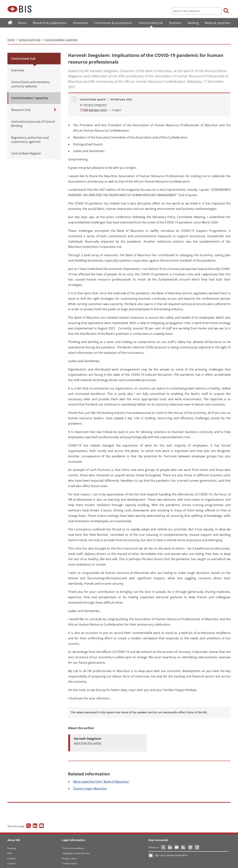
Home (11, 32)
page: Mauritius (90, 781)
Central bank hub (30, 32)
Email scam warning (73, 861)
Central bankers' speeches (61, 32)
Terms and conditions (73, 841)
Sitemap (12, 841)
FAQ (10, 846)
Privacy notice (69, 851)
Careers (12, 856)
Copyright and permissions (76, 846)
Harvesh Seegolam (95, 97)
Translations (14, 861)
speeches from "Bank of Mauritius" (101, 774)
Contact (11, 851)
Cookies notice (70, 856)
